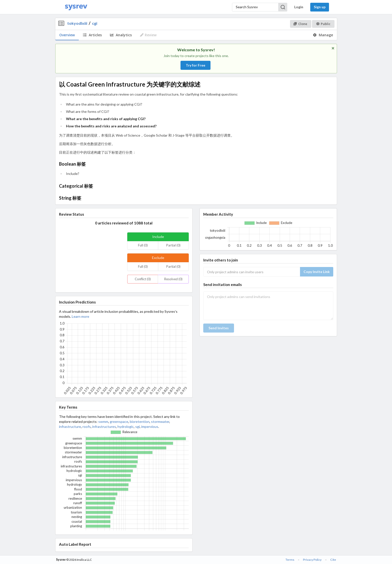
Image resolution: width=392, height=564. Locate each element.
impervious (150, 427)
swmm (103, 421)
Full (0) (143, 245)
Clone (300, 24)
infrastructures (104, 427)
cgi (95, 23)
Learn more (80, 316)
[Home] (76, 7)
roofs (87, 427)
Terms (290, 560)
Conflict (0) (143, 279)
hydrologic (126, 427)
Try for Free (195, 65)
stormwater (160, 421)
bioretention (140, 421)
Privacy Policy (312, 560)
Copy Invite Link (317, 272)
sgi (137, 427)
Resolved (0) (173, 279)
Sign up (320, 7)
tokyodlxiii (77, 23)
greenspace (119, 421)
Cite (333, 560)
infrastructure (70, 427)
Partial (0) (173, 245)
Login (299, 7)
